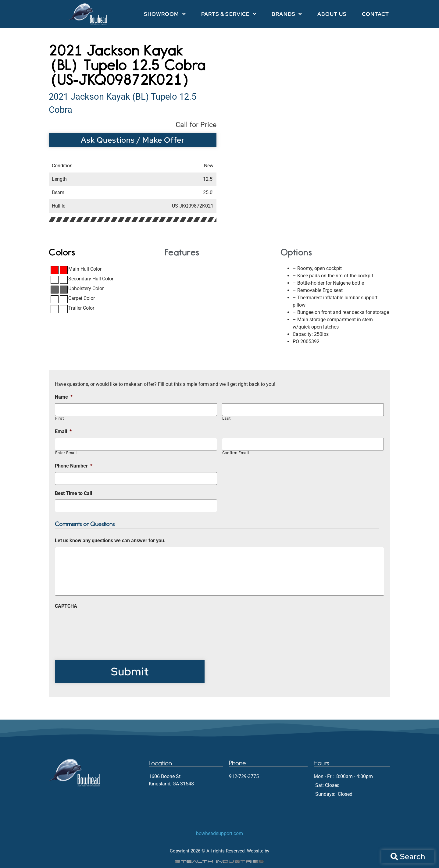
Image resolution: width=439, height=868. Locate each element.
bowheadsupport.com (220, 833)
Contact (376, 14)
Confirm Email (236, 453)
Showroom (165, 14)
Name (64, 397)
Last (227, 418)
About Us (332, 14)
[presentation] (101, 624)
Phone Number (74, 466)
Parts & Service (229, 14)
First (59, 418)
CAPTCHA (66, 606)
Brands (287, 14)
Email (63, 431)
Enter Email (66, 453)
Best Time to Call (73, 493)
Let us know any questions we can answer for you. (110, 541)
